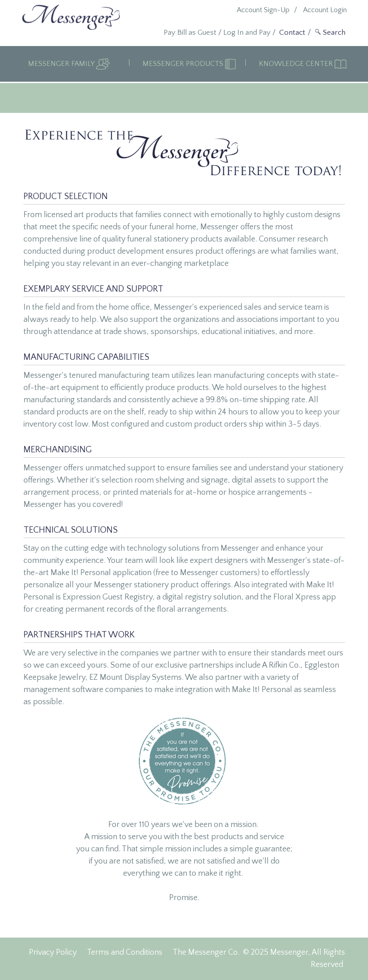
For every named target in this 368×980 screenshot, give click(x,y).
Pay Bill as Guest (190, 33)
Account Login (325, 10)
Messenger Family (62, 64)
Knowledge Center (297, 64)
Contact (292, 33)
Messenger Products (184, 64)
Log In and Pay (247, 33)
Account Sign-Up (263, 10)
